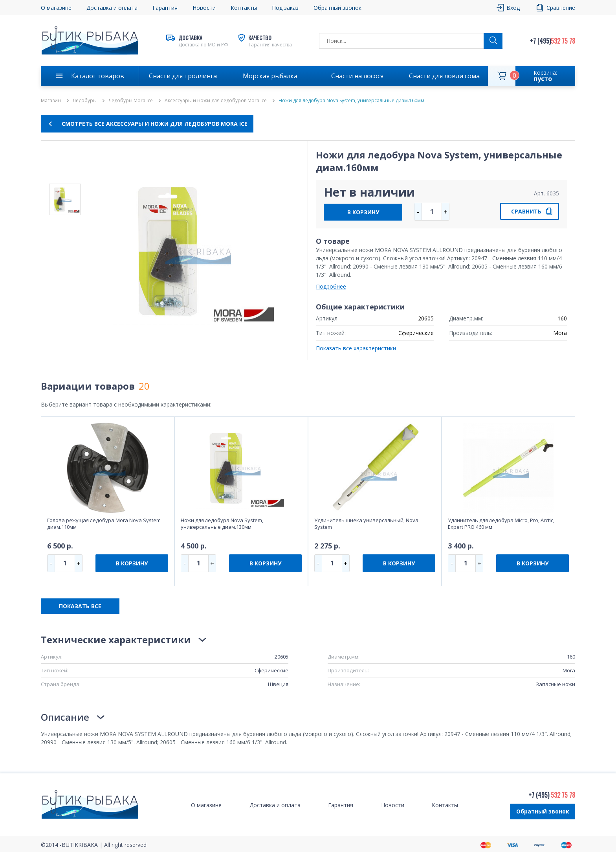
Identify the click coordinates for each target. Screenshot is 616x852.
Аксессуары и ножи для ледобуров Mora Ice (216, 101)
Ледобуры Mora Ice (131, 101)
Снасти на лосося (357, 76)
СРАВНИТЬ (526, 211)
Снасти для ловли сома (444, 76)
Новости (204, 8)
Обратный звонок (337, 8)
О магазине (56, 8)
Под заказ (285, 8)
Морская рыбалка (270, 76)
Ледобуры (85, 101)
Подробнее (331, 286)
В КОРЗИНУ (363, 212)
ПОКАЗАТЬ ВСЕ (80, 606)
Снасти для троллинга (183, 76)
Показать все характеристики (356, 348)
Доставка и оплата (112, 8)
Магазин (51, 101)
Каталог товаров (98, 76)
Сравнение (561, 8)
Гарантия (165, 8)
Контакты (244, 8)
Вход (513, 8)
